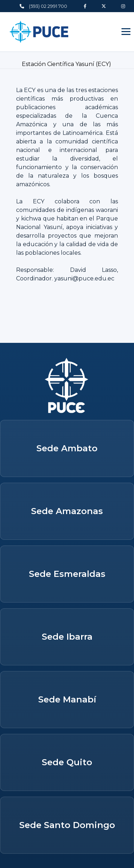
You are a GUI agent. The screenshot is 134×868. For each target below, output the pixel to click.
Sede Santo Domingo (67, 825)
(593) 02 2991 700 (43, 6)
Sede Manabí (67, 699)
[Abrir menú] (126, 32)
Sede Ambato (67, 448)
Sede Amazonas (67, 511)
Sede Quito (67, 762)
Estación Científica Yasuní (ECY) (67, 64)
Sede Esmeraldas (67, 574)
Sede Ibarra (67, 637)
